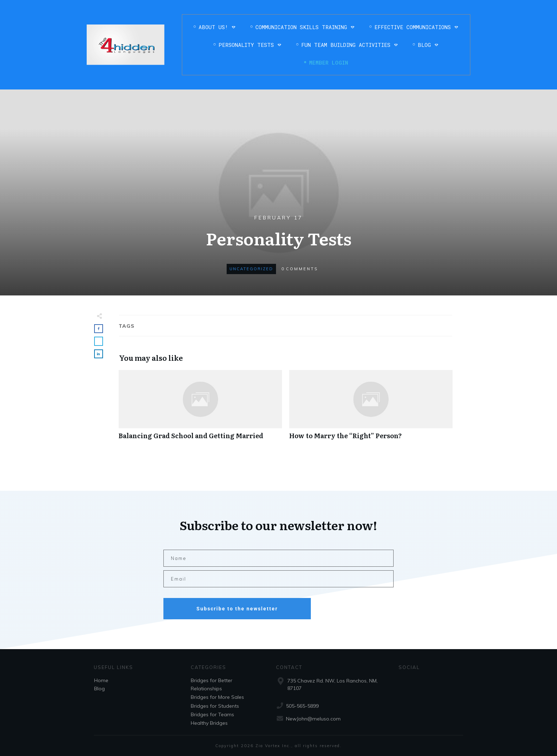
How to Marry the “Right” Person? (371, 409)
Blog (99, 689)
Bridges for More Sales (217, 697)
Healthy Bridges (209, 723)
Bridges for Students (215, 706)
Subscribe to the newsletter (237, 609)
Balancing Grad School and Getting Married (200, 409)
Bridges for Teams (212, 714)
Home (101, 680)
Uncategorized (251, 269)
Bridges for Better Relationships (212, 684)
